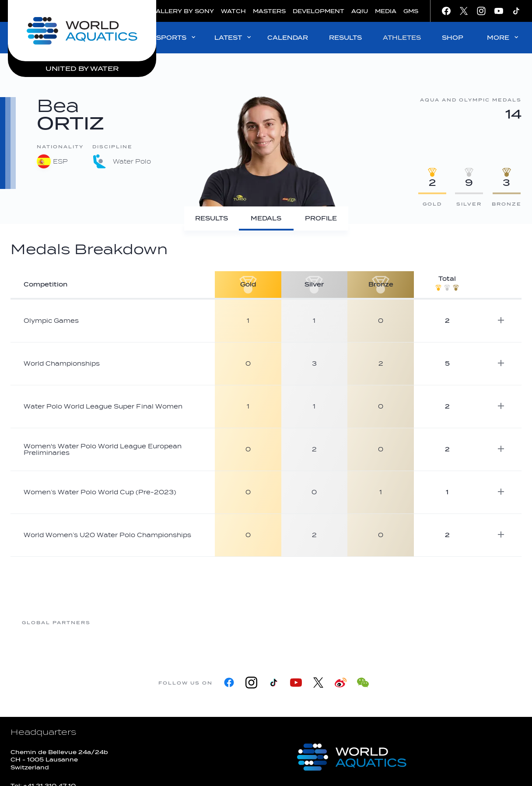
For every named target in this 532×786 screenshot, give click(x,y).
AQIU (360, 11)
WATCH (233, 11)
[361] (126, 622)
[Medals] (266, 218)
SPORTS (177, 37)
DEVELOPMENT (318, 11)
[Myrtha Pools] (196, 622)
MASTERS (269, 11)
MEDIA (386, 11)
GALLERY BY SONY (182, 11)
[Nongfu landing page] (266, 622)
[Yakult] (476, 622)
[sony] (406, 622)
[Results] (212, 218)
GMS (411, 11)
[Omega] (336, 622)
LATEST (233, 37)
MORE (503, 37)
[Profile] (321, 218)
